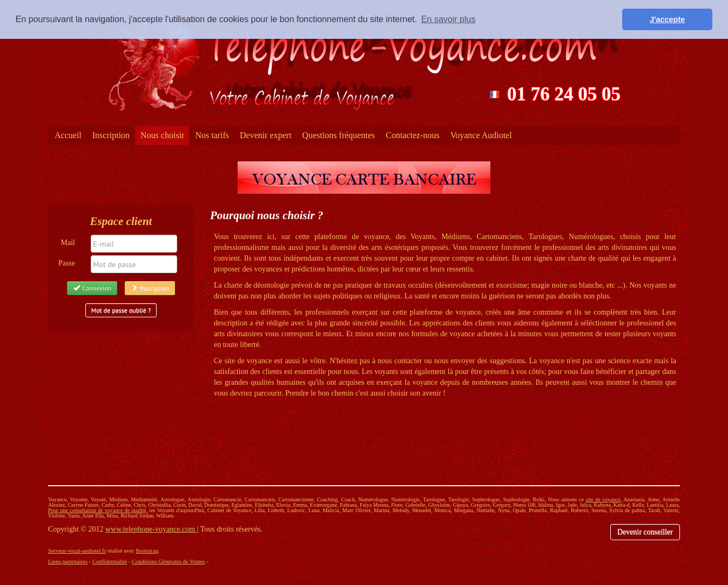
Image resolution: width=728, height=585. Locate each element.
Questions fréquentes (339, 135)
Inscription (111, 135)
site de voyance (603, 499)
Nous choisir (162, 135)
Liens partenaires (68, 562)
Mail (68, 243)
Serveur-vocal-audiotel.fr (77, 551)
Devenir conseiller (645, 532)
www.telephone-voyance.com (151, 529)
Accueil (68, 135)
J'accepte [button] (667, 19)
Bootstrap (147, 551)
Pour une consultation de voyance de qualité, (98, 510)
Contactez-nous (413, 135)
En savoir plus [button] (449, 19)
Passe (67, 263)
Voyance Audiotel (481, 135)
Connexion (92, 288)
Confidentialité (110, 562)
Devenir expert (266, 135)
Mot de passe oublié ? (121, 310)
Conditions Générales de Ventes (168, 562)
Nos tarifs (212, 135)
